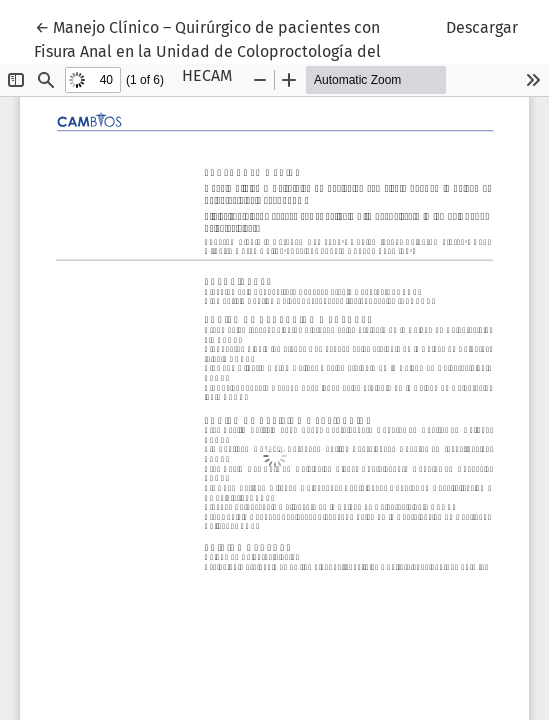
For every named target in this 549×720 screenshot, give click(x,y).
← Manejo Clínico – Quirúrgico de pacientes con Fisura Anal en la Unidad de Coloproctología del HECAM (207, 50)
